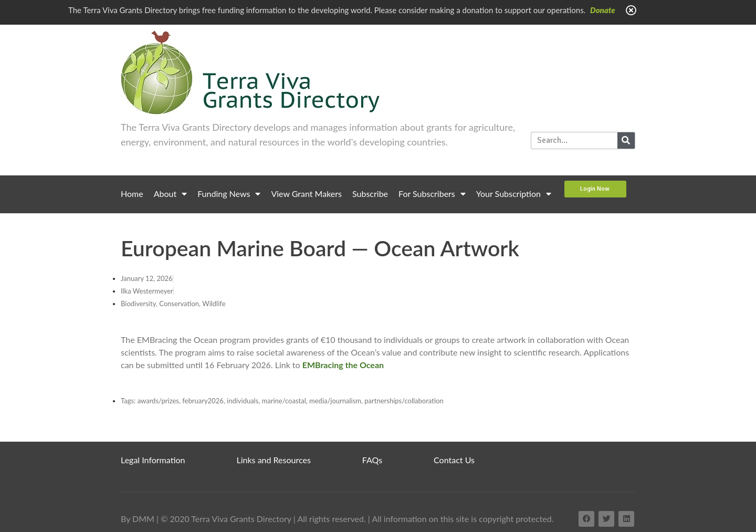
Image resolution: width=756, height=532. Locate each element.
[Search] (626, 140)
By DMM (138, 519)
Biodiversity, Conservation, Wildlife (173, 304)
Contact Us (454, 460)
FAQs (372, 460)
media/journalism (335, 401)
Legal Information (153, 460)
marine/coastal (284, 401)
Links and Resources (274, 460)
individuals (243, 401)
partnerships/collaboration (404, 401)
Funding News (229, 194)
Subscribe (370, 194)
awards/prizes (158, 401)
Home (132, 194)
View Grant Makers (306, 194)
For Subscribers (432, 194)
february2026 (203, 401)
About (171, 194)
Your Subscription (514, 194)
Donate (603, 10)
